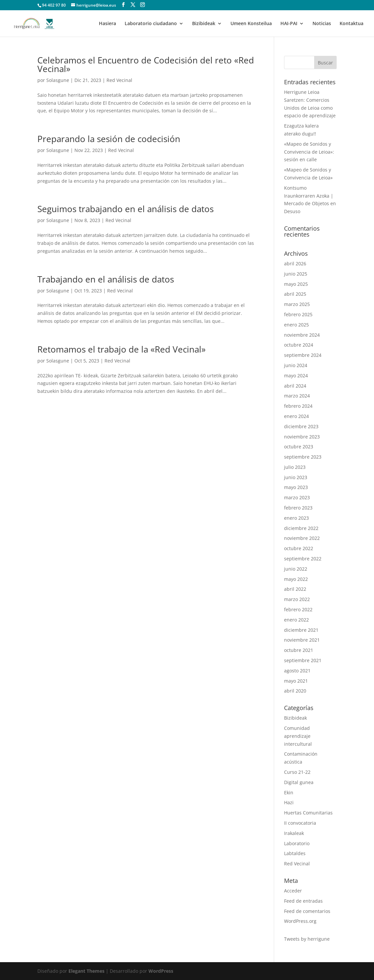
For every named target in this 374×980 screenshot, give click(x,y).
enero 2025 (296, 325)
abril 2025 (295, 294)
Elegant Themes (86, 971)
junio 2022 (296, 569)
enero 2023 (296, 518)
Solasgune (58, 80)
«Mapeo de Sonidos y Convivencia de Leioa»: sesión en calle (309, 152)
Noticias (322, 24)
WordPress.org (300, 921)
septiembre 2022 (303, 559)
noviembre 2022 (302, 538)
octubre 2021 (299, 650)
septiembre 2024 (303, 355)
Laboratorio (297, 843)
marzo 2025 (297, 304)
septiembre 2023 (303, 457)
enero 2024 (296, 416)
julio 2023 (295, 467)
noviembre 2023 (302, 437)
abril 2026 (295, 264)
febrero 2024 (298, 406)
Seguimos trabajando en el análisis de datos (125, 209)
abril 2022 (295, 589)
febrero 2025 (298, 314)
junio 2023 (296, 477)
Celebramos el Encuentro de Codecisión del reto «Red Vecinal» (146, 64)
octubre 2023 (299, 447)
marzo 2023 (297, 497)
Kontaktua (352, 24)
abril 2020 (295, 691)
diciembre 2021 (301, 630)
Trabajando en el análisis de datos (106, 279)
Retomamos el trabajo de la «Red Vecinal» (122, 349)
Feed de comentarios (307, 911)
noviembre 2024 (302, 335)
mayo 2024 (296, 376)
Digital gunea (299, 782)
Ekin (289, 792)
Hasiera (107, 24)
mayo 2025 (296, 284)
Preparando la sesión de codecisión (109, 139)
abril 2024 (295, 386)
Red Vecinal (119, 80)
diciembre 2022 (301, 528)
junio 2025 (296, 274)
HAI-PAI (289, 24)
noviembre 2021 (302, 640)
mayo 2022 (296, 579)
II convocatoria (300, 823)
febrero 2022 (298, 609)
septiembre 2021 (303, 660)
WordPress (161, 971)
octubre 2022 (299, 548)
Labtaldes (295, 853)
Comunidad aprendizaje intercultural (298, 736)
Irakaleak (294, 833)
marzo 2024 (297, 396)
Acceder (293, 891)
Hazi (289, 802)
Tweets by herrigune (307, 939)
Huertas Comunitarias (308, 813)
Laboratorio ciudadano (151, 24)
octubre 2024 (299, 345)
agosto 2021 (297, 671)
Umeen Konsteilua (251, 24)
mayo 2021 (296, 681)
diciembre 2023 (301, 426)
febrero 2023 (298, 508)
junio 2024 (296, 365)
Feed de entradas (303, 901)
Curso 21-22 (297, 772)
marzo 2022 (297, 599)
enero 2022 (296, 620)
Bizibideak (204, 24)
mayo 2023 (296, 487)
